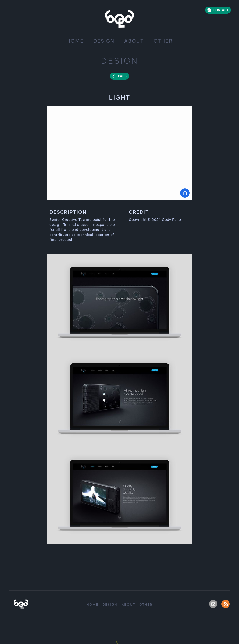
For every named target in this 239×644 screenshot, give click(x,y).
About (134, 41)
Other (163, 41)
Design (104, 41)
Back (122, 76)
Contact (221, 10)
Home (75, 41)
